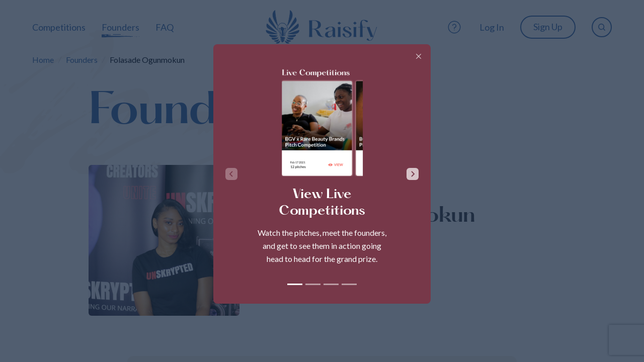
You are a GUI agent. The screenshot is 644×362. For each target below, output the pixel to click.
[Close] (419, 56)
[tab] (295, 284)
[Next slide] (413, 174)
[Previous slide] (231, 174)
